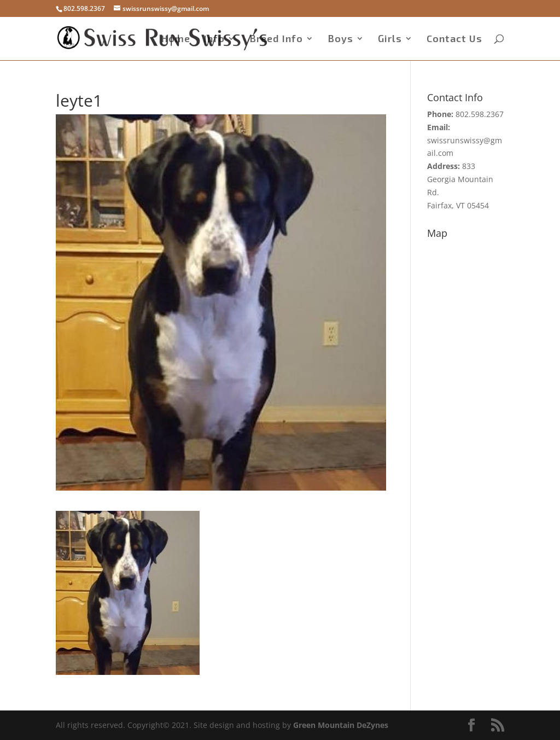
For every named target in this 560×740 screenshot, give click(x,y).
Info (214, 39)
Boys (340, 39)
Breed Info (276, 39)
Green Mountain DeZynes (341, 725)
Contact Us (454, 39)
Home (176, 39)
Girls (390, 39)
